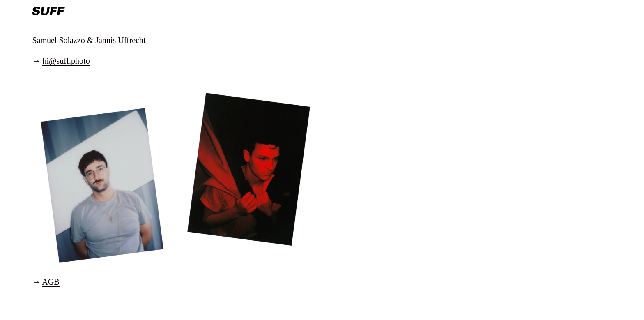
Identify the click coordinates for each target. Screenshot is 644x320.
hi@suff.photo (66, 61)
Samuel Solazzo (58, 40)
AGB (51, 282)
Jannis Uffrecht (120, 40)
